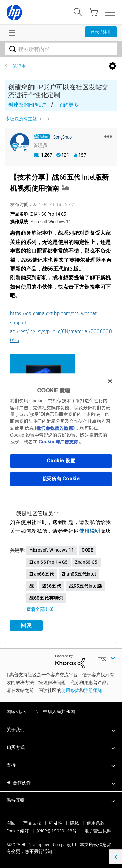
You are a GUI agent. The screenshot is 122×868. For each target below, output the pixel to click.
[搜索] (61, 49)
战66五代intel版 (86, 586)
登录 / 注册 (101, 32)
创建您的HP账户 (27, 105)
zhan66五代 (42, 574)
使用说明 (90, 531)
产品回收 (32, 823)
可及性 (56, 823)
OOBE (87, 550)
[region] (61, 434)
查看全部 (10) (40, 609)
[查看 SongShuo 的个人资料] (62, 137)
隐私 (75, 823)
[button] (108, 136)
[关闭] (110, 381)
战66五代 (52, 586)
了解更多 (68, 105)
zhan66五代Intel (79, 574)
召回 (11, 823)
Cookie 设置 (61, 461)
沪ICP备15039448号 (57, 831)
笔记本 (19, 66)
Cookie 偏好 (18, 831)
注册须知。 (95, 690)
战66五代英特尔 (46, 598)
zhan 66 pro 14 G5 (48, 562)
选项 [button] (113, 66)
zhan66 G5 (86, 562)
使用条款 (70, 690)
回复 (26, 625)
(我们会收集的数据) (54, 428)
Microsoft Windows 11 (52, 550)
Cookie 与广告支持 (58, 442)
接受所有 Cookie (61, 479)
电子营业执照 (98, 831)
